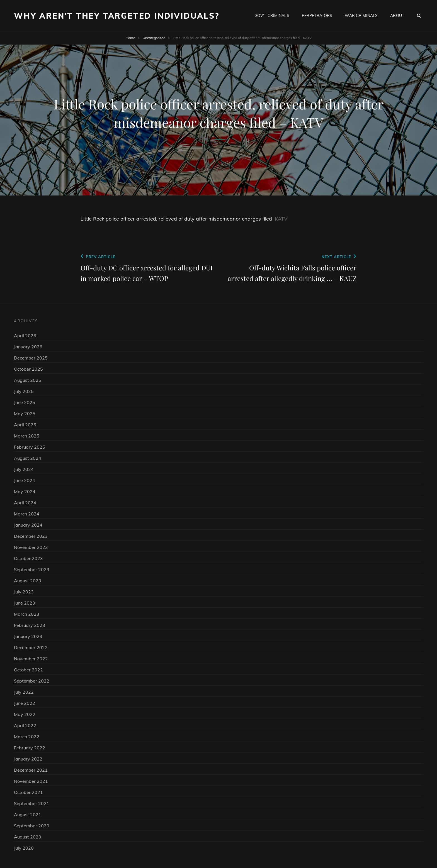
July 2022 (24, 692)
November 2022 (31, 659)
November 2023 (31, 547)
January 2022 (28, 759)
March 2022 (27, 737)
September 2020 (32, 826)
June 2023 (25, 603)
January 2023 (28, 636)
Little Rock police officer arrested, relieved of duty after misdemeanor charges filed (176, 219)
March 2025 (27, 436)
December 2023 (31, 536)
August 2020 (28, 837)
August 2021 (28, 815)
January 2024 (28, 525)
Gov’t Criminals (272, 16)
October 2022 (28, 670)
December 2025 (31, 358)
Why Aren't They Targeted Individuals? (117, 16)
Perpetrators (317, 16)
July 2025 (24, 391)
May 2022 (25, 714)
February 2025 (30, 447)
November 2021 (31, 781)
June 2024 (25, 480)
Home (130, 38)
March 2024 (27, 514)
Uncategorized (154, 38)
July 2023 (24, 592)
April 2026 (25, 336)
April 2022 (25, 725)
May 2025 (25, 414)
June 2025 (25, 402)
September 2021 (32, 803)
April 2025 (25, 425)
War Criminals (361, 16)
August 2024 (28, 458)
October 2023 (28, 558)
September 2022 (32, 681)
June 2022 (25, 703)
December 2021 (31, 770)
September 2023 (32, 569)
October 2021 (28, 792)
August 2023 (28, 581)
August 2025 (28, 380)
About (397, 16)
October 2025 (28, 369)
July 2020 (24, 848)
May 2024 (25, 492)
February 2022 (30, 748)
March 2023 (27, 614)
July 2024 (24, 469)
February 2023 (30, 625)
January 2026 (28, 347)
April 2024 (25, 503)
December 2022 (31, 647)
